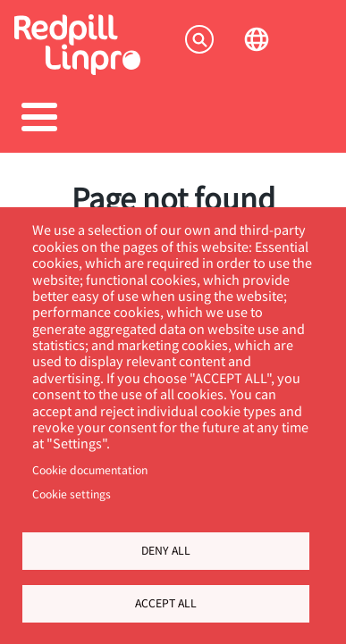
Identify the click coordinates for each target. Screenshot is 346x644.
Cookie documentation (90, 470)
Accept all (166, 603)
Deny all (166, 550)
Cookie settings (72, 494)
